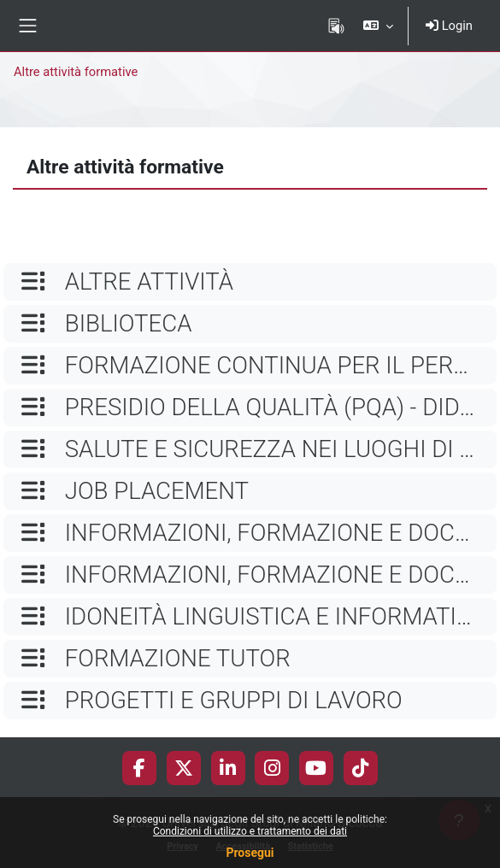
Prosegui (250, 853)
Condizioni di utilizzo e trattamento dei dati (250, 831)
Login (449, 26)
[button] (378, 26)
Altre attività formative (76, 72)
